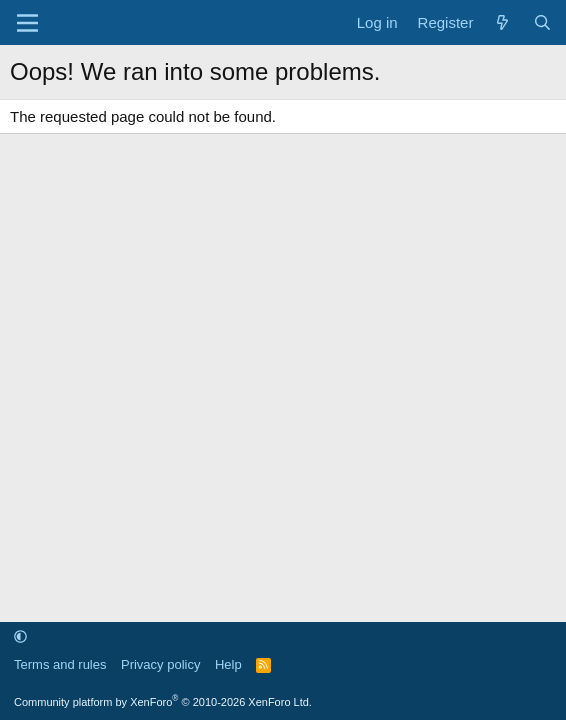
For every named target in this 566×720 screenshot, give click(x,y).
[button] (20, 636)
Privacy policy (160, 664)
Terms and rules (60, 664)
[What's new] (502, 22)
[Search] (542, 22)
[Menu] (27, 23)
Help (228, 664)
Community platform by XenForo (163, 702)
